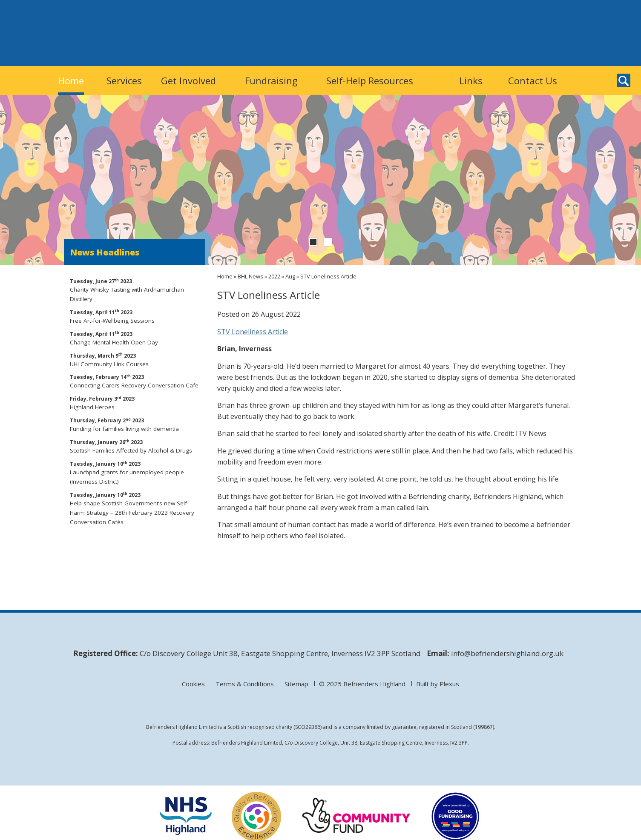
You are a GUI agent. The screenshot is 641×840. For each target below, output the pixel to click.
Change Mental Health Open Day (135, 338)
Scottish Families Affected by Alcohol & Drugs (135, 446)
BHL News (250, 276)
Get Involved (188, 80)
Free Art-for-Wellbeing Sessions (135, 316)
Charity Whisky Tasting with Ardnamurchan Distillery (135, 290)
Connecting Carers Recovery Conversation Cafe (135, 381)
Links (471, 80)
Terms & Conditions (245, 684)
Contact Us (533, 80)
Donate (505, 33)
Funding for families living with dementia (135, 424)
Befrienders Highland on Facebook (566, 51)
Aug (290, 276)
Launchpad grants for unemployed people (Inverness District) (135, 472)
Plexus (449, 684)
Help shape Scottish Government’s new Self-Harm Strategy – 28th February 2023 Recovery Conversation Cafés (135, 508)
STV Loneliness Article (253, 332)
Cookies (193, 684)
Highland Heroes (135, 403)
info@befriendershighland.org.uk (507, 653)
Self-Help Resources (370, 80)
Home (71, 80)
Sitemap (296, 684)
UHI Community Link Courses (135, 360)
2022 (274, 276)
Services (124, 80)
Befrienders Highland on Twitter (548, 51)
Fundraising (271, 80)
